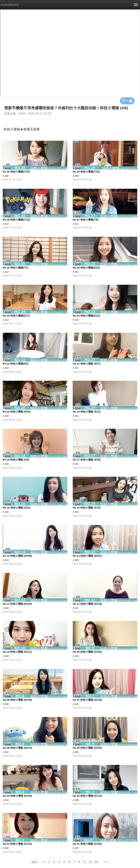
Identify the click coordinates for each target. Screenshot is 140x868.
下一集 (127, 101)
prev (34, 862)
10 (90, 862)
